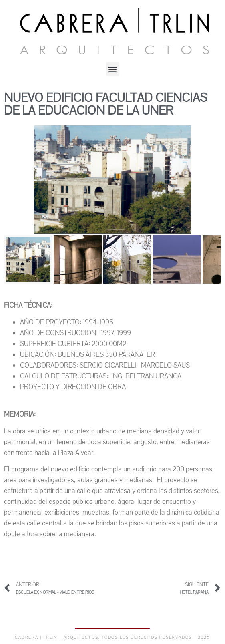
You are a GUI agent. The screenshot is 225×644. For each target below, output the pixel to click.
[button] (113, 69)
